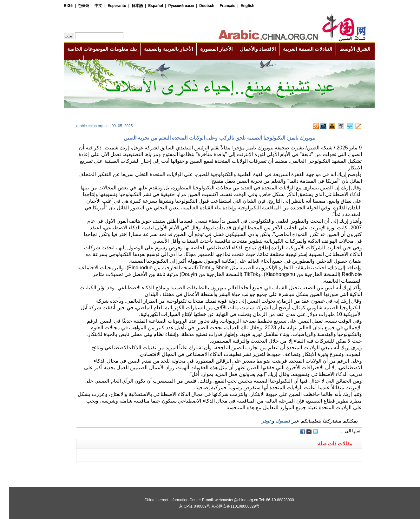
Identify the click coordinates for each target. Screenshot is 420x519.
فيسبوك (274, 421)
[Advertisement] (139, 470)
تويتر (257, 421)
